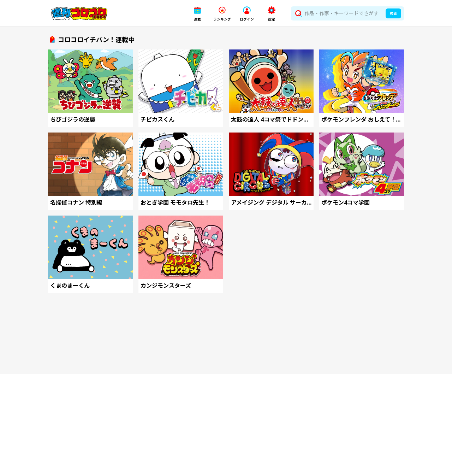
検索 (393, 13)
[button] (197, 14)
